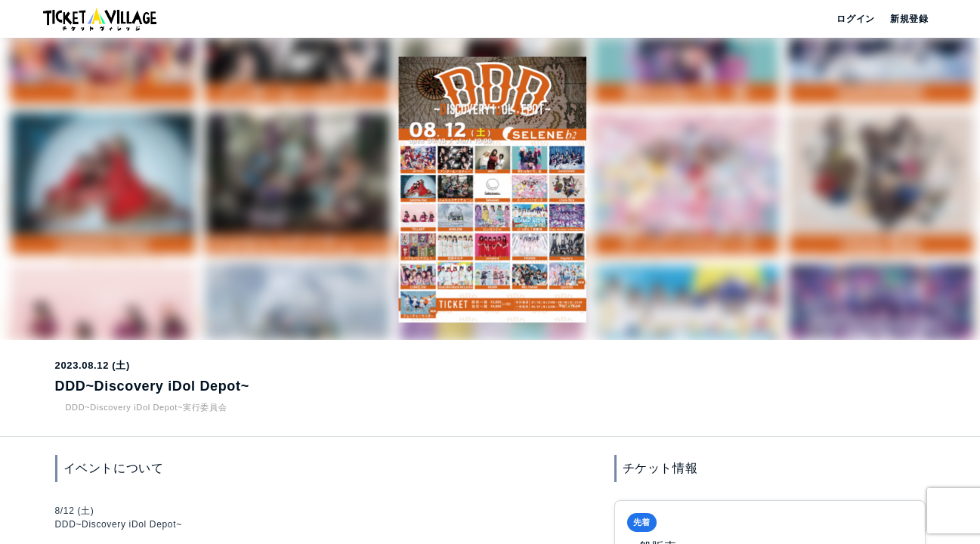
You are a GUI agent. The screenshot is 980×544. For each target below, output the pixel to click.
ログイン (854, 19)
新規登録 (903, 19)
